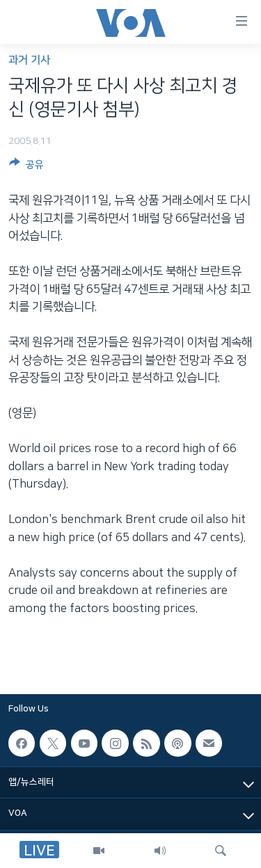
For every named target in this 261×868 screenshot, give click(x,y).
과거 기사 (29, 60)
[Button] (26, 167)
